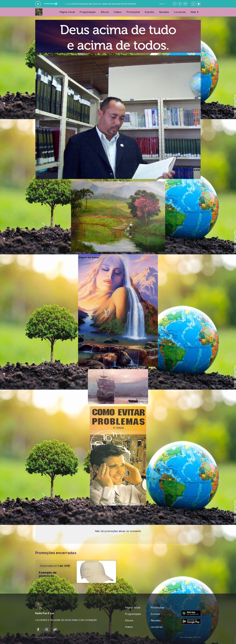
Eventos (150, 12)
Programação (88, 12)
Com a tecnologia (190, 637)
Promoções (133, 12)
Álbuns (105, 12)
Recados (164, 12)
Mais (195, 12)
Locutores (180, 12)
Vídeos (118, 12)
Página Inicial (67, 12)
